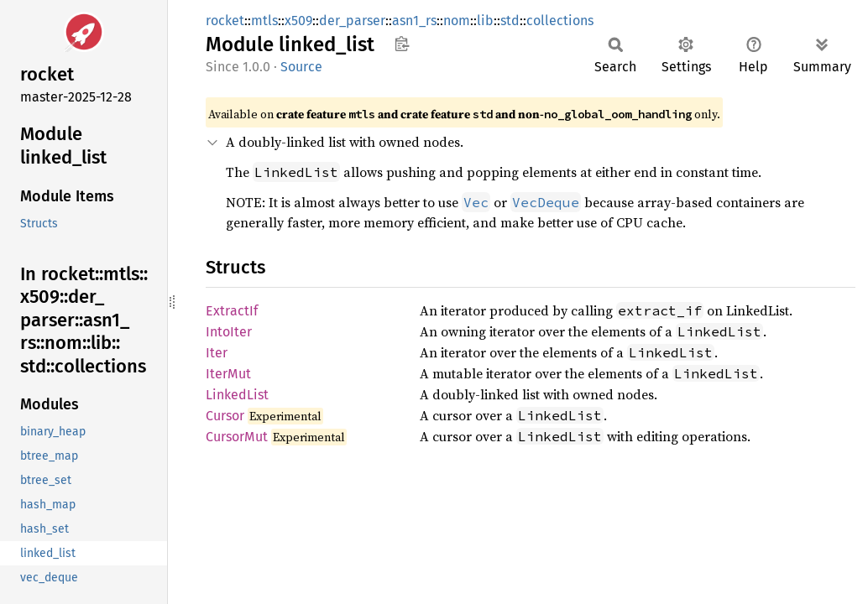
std (510, 21)
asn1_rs (414, 21)
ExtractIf (232, 311)
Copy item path (402, 44)
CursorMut (237, 437)
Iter (217, 353)
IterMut (228, 374)
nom (457, 21)
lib (485, 21)
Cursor (225, 416)
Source (301, 67)
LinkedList (237, 395)
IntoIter (229, 332)
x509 (298, 21)
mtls (264, 21)
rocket (225, 21)
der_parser (352, 21)
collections (560, 21)
